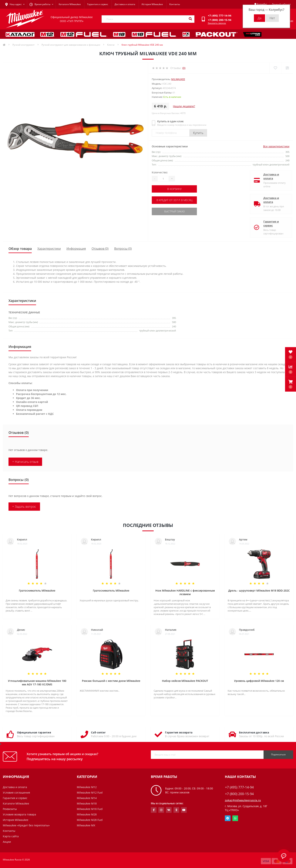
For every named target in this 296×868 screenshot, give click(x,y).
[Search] (190, 19)
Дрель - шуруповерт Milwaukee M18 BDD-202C (259, 591)
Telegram (228, 818)
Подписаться (278, 754)
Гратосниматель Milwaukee (37, 591)
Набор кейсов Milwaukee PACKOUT (185, 681)
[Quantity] (163, 179)
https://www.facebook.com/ (154, 810)
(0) (184, 68)
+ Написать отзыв (25, 462)
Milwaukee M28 (87, 814)
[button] (291, 384)
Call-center (98, 732)
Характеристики (49, 249)
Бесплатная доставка (254, 732)
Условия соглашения (16, 793)
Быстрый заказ (175, 211)
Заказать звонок (217, 23)
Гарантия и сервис (98, 4)
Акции (7, 842)
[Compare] (287, 68)
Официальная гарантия (34, 732)
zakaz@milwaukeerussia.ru (243, 800)
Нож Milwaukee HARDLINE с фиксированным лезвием (185, 592)
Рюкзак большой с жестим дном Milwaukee (111, 681)
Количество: (160, 172)
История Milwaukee (152, 4)
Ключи (111, 45)
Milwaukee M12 (87, 787)
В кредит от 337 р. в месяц (175, 200)
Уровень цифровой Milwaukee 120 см (259, 681)
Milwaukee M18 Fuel (90, 809)
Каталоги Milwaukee (70, 4)
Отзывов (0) (100, 249)
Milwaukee (178, 79)
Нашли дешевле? (184, 106)
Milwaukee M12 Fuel (90, 793)
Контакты (175, 4)
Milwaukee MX (86, 825)
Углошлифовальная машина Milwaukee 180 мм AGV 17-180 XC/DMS (37, 683)
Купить (198, 133)
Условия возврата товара (19, 814)
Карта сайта (11, 836)
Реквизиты (10, 809)
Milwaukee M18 (87, 803)
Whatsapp (235, 818)
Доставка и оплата (125, 4)
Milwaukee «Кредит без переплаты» (26, 825)
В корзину (175, 189)
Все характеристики (276, 146)
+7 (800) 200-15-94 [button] (239, 794)
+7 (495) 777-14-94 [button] (239, 787)
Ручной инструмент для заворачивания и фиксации (71, 45)
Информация (76, 249)
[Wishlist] (275, 68)
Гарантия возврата (179, 732)
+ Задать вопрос (24, 507)
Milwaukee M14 (87, 798)
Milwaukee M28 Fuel (90, 820)
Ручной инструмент (24, 45)
